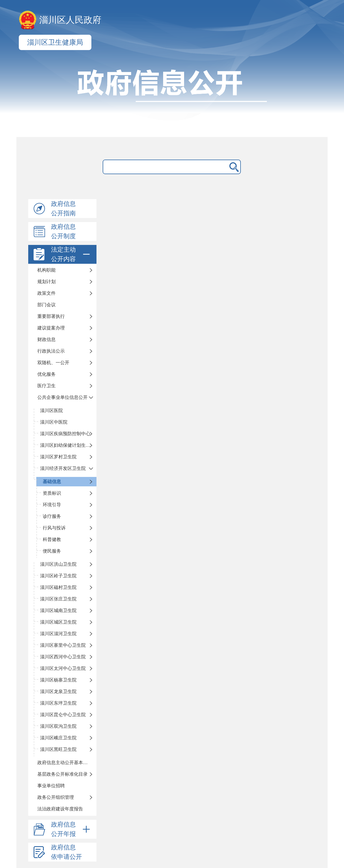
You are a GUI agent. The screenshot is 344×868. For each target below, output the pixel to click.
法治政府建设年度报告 (60, 809)
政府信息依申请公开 (67, 852)
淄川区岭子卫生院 (58, 576)
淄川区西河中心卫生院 (63, 657)
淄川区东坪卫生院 (58, 703)
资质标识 (52, 493)
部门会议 (46, 305)
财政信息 (46, 340)
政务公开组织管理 (56, 797)
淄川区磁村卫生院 (58, 587)
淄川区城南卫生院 (58, 611)
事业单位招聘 (51, 786)
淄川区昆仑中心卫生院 (63, 715)
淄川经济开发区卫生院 (63, 468)
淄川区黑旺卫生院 (58, 749)
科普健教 (52, 540)
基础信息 (52, 482)
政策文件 (46, 293)
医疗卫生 (46, 386)
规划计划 (46, 282)
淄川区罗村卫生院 (58, 457)
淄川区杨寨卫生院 (58, 680)
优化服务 (46, 374)
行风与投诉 (54, 528)
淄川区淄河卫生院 (58, 634)
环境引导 (52, 505)
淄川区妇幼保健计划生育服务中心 (68, 445)
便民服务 (52, 551)
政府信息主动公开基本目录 (65, 763)
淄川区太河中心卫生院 (63, 668)
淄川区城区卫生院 (58, 622)
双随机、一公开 (53, 363)
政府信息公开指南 (63, 209)
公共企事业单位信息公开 (62, 397)
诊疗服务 (52, 516)
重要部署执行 (51, 316)
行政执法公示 (51, 351)
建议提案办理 (51, 328)
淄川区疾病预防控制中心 (65, 434)
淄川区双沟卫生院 (58, 726)
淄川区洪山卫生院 (58, 564)
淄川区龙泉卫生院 (58, 692)
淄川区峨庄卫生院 (58, 738)
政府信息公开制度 (63, 231)
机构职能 (46, 270)
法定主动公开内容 (71, 254)
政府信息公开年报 (71, 829)
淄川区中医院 (54, 422)
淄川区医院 (51, 411)
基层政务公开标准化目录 (62, 774)
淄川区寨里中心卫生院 (63, 645)
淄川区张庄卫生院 (58, 599)
